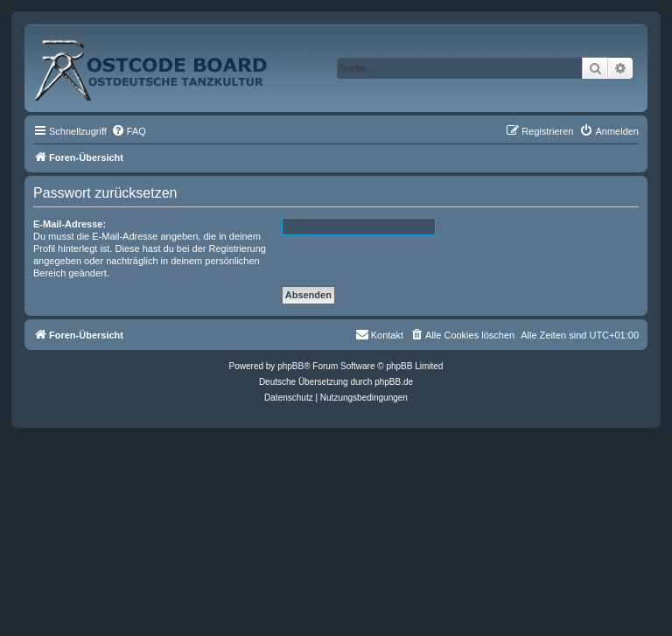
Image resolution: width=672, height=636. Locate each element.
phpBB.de (394, 382)
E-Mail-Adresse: (70, 224)
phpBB (290, 366)
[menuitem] (129, 131)
